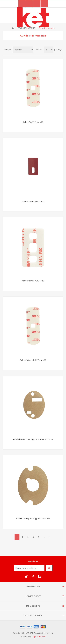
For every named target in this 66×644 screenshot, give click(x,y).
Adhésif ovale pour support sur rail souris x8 (33, 439)
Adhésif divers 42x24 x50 (33, 281)
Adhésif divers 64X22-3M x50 (33, 360)
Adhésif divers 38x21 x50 (33, 201)
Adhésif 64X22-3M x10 (33, 122)
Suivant (44, 537)
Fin (49, 537)
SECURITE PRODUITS (27, 28)
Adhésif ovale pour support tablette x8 (33, 519)
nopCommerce (39, 636)
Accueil (13, 28)
